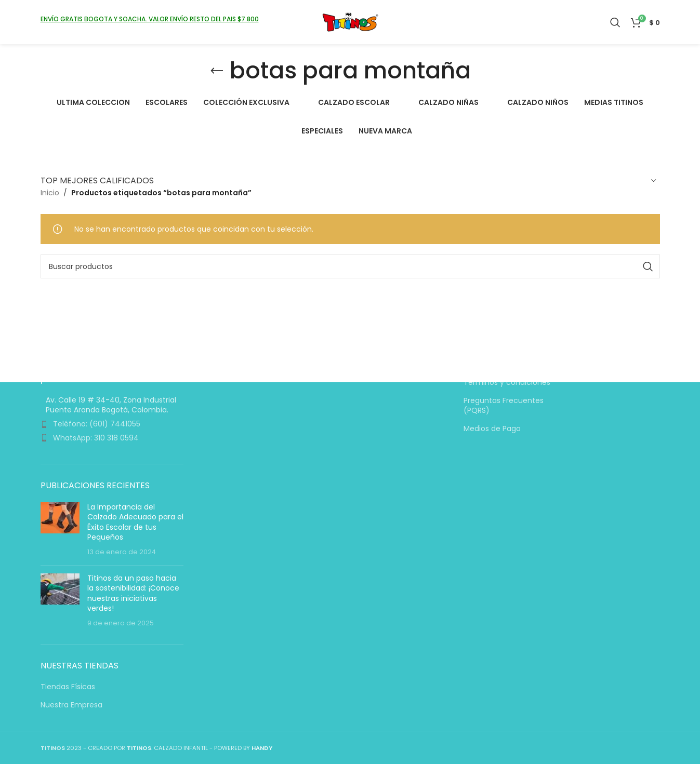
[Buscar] (615, 23)
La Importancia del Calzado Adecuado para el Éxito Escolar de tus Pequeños (135, 522)
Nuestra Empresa (71, 705)
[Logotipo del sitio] (350, 23)
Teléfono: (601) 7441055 (97, 424)
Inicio (50, 193)
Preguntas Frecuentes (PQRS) (504, 406)
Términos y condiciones (507, 383)
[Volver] (217, 71)
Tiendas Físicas (68, 687)
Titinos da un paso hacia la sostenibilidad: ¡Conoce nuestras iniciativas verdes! (133, 593)
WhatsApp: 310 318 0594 (96, 438)
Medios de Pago (492, 429)
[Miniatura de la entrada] (60, 530)
